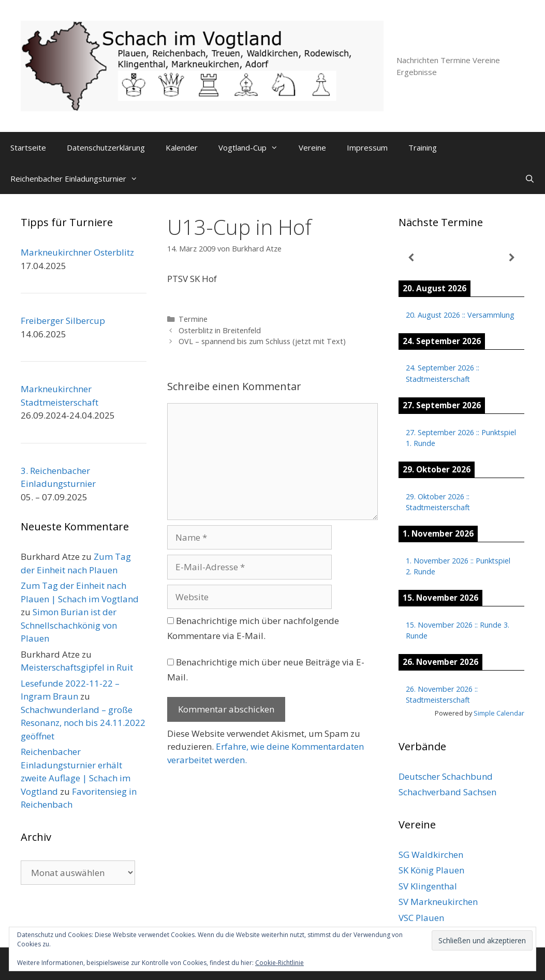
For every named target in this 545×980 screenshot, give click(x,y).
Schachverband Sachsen (447, 792)
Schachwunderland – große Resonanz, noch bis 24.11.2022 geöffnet (83, 723)
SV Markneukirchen (438, 902)
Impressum (367, 147)
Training (423, 147)
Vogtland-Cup (253, 147)
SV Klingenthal (428, 886)
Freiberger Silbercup (63, 321)
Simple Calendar (499, 713)
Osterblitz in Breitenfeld (220, 330)
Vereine (312, 147)
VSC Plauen (421, 918)
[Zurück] (411, 258)
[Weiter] (512, 258)
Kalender (182, 147)
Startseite (28, 147)
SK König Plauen (431, 870)
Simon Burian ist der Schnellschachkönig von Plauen (69, 625)
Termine (193, 319)
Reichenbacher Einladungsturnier (79, 179)
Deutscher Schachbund (446, 776)
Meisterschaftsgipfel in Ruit (77, 667)
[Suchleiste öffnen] (530, 179)
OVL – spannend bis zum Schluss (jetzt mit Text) (262, 341)
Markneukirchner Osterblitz (77, 252)
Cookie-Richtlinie (279, 963)
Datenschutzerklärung (106, 147)
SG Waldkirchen (431, 855)
